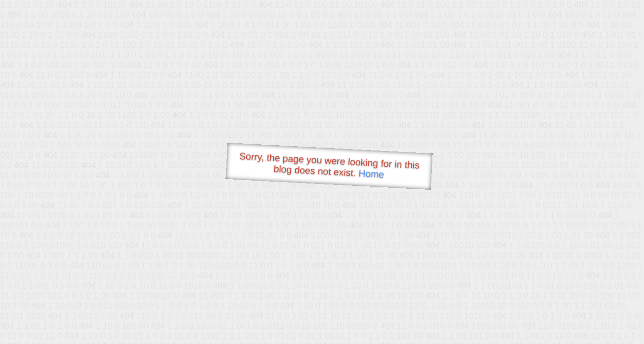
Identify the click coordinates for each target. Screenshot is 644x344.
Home (371, 174)
